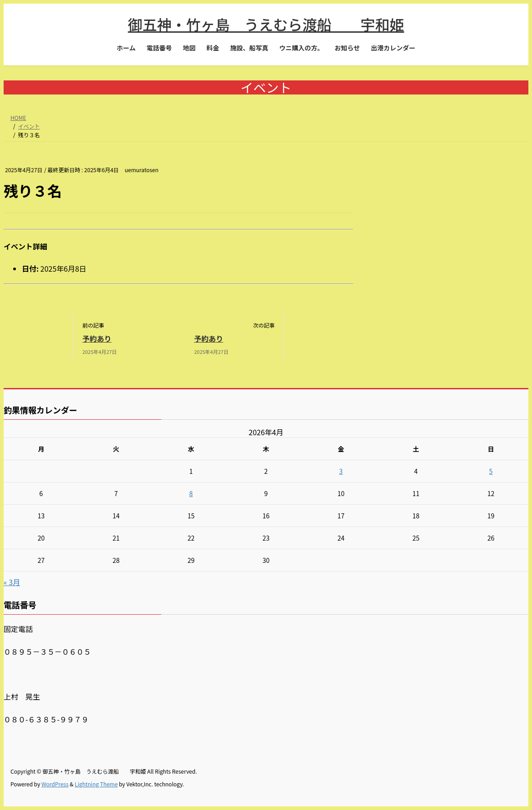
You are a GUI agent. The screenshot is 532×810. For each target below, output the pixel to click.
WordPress (55, 784)
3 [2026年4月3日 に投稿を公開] (341, 471)
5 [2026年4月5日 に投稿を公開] (491, 471)
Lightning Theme (96, 784)
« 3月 (12, 582)
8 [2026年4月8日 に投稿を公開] (191, 493)
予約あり (97, 338)
